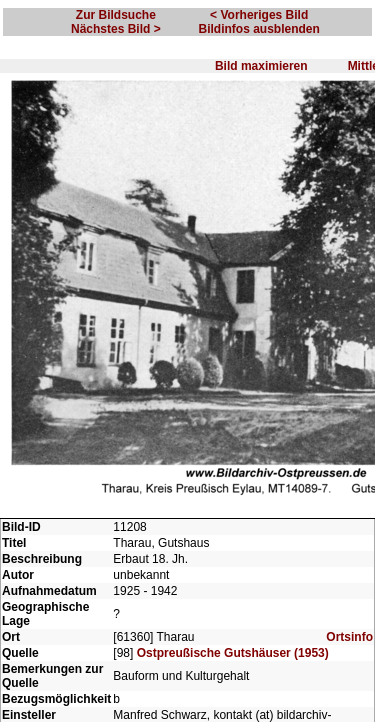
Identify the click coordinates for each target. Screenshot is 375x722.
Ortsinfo (349, 637)
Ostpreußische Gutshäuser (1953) (233, 653)
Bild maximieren (261, 66)
